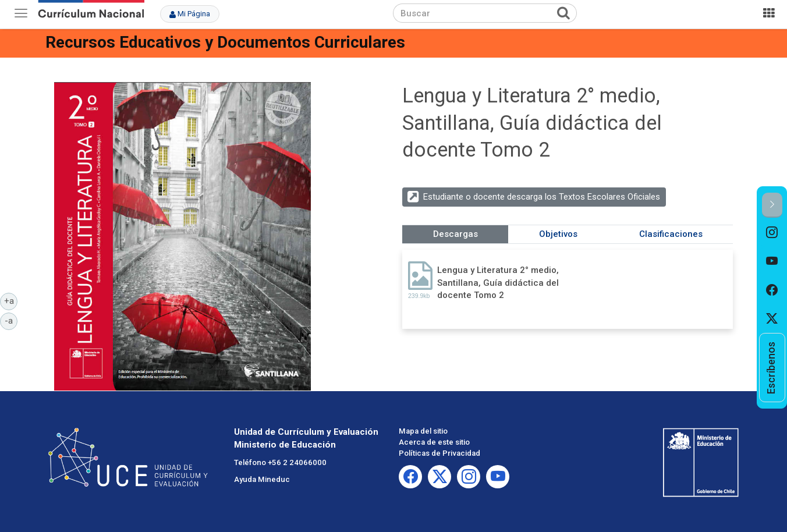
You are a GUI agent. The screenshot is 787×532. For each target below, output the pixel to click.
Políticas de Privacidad (439, 453)
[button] (772, 205)
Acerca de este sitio (434, 442)
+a (11, 300)
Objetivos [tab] (558, 234)
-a (11, 320)
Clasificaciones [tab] (671, 234)
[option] (772, 232)
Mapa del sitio (423, 431)
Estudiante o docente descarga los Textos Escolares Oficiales (542, 197)
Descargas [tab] (455, 234)
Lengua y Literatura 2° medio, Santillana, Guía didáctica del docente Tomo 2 (498, 283)
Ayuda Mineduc (262, 479)
